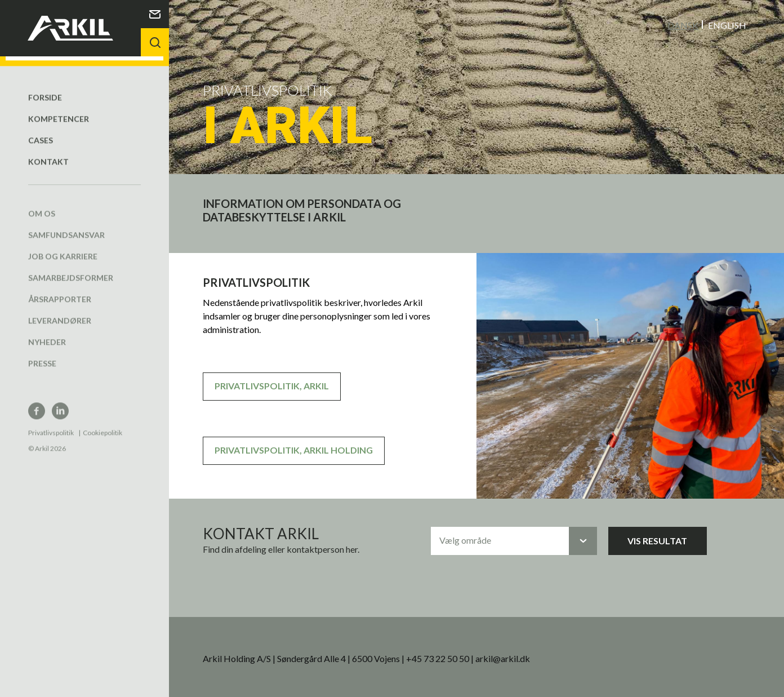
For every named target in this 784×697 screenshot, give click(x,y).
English (727, 25)
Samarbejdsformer (71, 267)
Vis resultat (657, 540)
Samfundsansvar (66, 225)
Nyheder (47, 332)
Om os (42, 203)
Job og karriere (63, 246)
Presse (42, 353)
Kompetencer (59, 108)
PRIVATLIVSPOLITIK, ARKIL (272, 385)
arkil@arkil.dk (503, 658)
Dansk (683, 25)
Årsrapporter (60, 289)
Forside (45, 87)
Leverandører (60, 310)
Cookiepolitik (103, 422)
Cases (41, 130)
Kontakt (48, 151)
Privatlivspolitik (51, 422)
